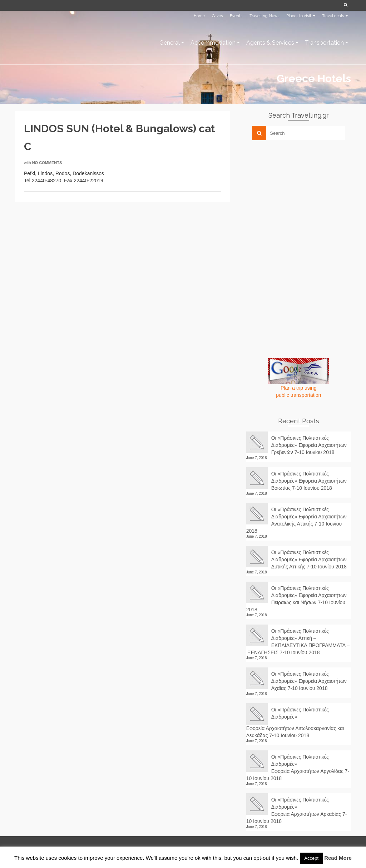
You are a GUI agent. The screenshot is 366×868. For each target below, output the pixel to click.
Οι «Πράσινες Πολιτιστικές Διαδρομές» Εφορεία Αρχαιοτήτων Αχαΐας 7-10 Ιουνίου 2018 (309, 681)
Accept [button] (311, 858)
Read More (338, 858)
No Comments (47, 163)
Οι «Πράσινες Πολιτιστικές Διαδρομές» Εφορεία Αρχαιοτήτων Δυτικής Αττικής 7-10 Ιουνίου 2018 (309, 559)
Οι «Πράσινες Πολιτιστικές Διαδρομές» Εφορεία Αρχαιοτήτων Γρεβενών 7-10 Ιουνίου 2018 (309, 445)
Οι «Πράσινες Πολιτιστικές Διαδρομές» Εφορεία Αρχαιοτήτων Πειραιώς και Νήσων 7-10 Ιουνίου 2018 (296, 599)
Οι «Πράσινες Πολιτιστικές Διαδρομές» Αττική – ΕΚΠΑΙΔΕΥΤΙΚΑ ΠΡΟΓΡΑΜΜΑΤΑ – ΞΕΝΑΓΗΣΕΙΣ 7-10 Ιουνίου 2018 (298, 642)
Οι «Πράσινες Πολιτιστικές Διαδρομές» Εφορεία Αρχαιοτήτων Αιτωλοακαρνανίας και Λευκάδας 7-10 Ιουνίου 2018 (295, 722)
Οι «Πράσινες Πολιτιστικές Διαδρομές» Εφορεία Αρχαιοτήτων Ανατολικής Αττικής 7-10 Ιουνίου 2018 (296, 520)
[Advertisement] (300, 196)
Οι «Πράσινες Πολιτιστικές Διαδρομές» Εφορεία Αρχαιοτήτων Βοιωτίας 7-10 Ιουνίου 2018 (309, 481)
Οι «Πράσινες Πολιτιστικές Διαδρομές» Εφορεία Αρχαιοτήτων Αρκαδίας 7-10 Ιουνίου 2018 (297, 810)
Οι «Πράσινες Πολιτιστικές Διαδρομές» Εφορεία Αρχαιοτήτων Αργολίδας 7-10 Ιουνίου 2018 (298, 768)
